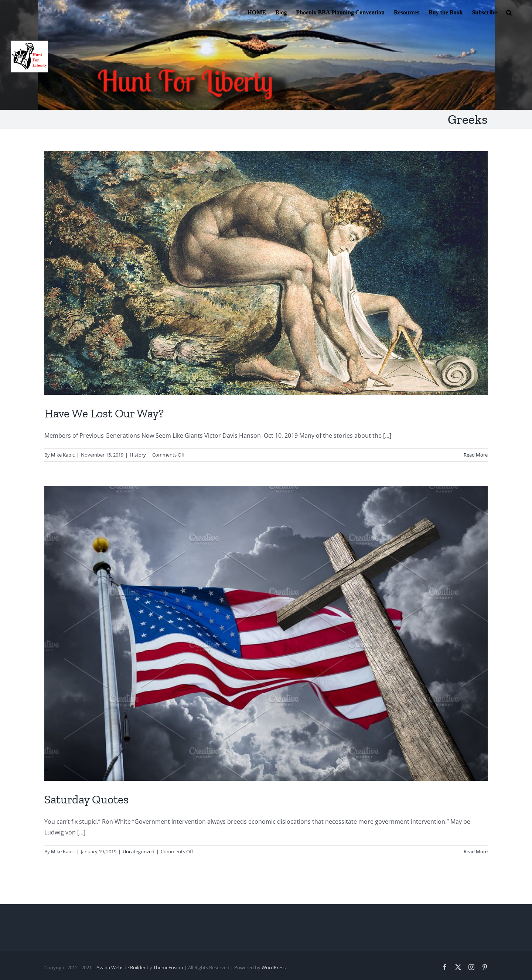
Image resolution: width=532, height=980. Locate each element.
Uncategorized (139, 851)
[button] (509, 12)
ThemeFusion (168, 967)
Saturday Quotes (86, 799)
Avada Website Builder (121, 967)
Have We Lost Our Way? (104, 413)
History (138, 455)
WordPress (274, 967)
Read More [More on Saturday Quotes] (476, 851)
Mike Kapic (63, 455)
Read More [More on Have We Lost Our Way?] (476, 455)
